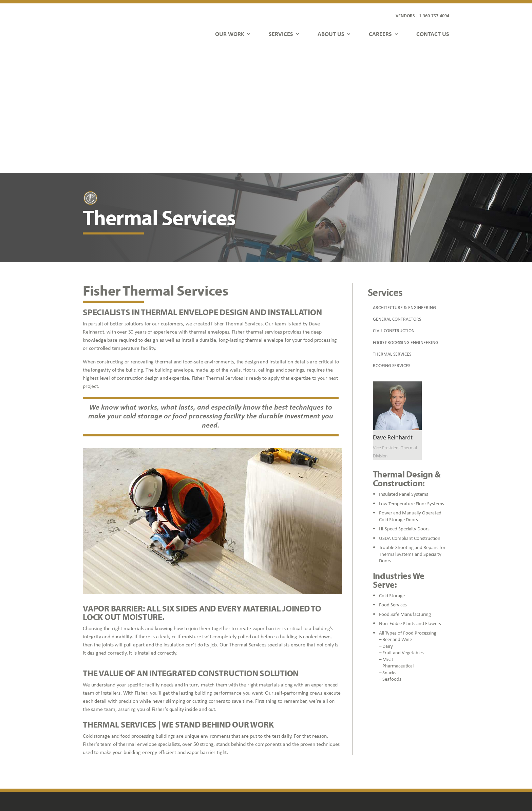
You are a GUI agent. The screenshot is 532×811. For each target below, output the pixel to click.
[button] (378, 767)
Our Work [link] (190, 714)
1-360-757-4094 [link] (434, 15)
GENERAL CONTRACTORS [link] (397, 196)
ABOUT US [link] (331, 34)
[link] (111, 26)
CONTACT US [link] (433, 34)
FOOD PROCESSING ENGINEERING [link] (406, 220)
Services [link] (188, 724)
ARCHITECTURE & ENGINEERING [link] (404, 185)
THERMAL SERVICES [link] (392, 231)
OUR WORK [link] (230, 34)
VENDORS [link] (405, 15)
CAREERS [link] (380, 34)
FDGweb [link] (409, 781)
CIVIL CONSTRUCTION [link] (394, 208)
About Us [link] (189, 734)
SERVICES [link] (281, 34)
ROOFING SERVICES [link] (392, 243)
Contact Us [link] (191, 753)
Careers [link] (188, 744)
